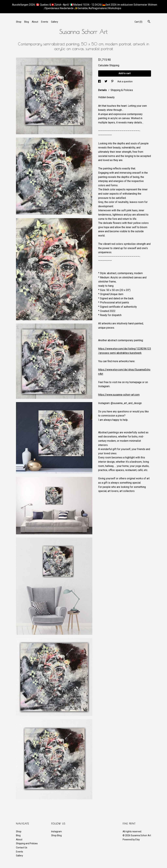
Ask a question (125, 81)
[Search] (149, 22)
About (35, 22)
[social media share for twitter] (106, 81)
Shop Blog (56, 835)
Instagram (57, 832)
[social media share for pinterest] (113, 81)
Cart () (138, 22)
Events (45, 22)
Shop (19, 22)
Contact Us (22, 848)
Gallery (55, 22)
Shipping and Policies (27, 843)
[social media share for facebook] (100, 81)
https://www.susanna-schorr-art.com (119, 395)
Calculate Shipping (109, 65)
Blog (27, 22)
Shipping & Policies (122, 90)
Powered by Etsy (131, 840)
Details (103, 90)
